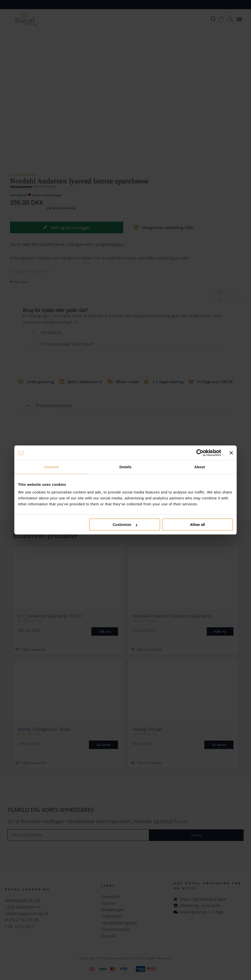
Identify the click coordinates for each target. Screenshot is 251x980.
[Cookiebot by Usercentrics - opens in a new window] (199, 453)
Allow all (198, 525)
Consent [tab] (52, 467)
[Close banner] (231, 453)
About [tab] (200, 467)
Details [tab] (125, 467)
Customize (125, 525)
